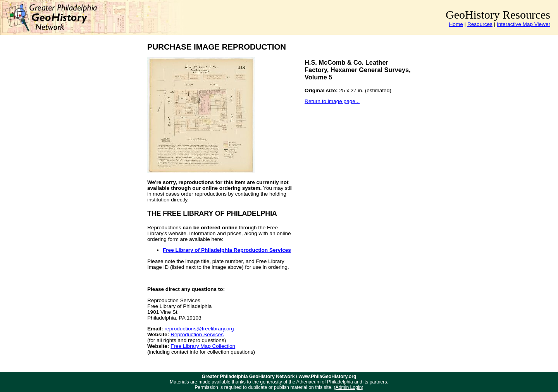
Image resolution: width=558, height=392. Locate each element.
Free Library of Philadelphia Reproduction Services (227, 250)
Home (456, 24)
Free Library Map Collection (203, 346)
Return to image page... (332, 101)
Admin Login (349, 387)
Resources (480, 24)
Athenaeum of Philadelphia (325, 382)
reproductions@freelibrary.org (199, 329)
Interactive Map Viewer (524, 24)
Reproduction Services (197, 334)
